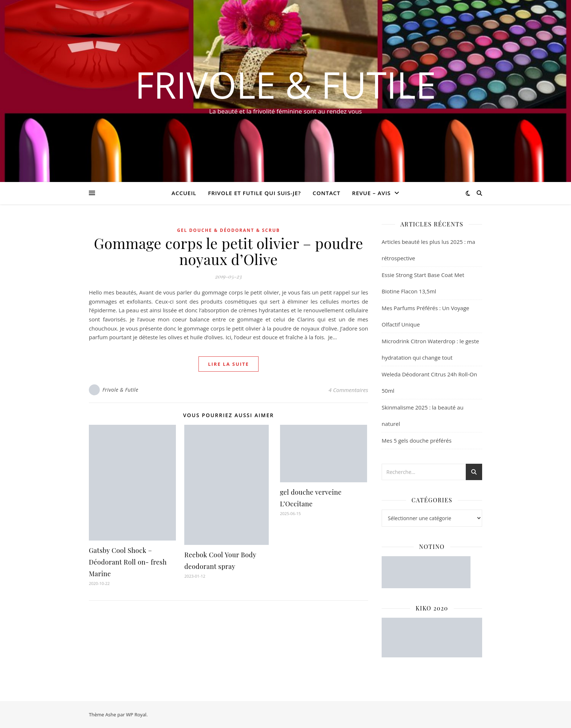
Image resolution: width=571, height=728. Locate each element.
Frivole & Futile (286, 84)
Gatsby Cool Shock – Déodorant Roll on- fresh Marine (128, 562)
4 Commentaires (348, 390)
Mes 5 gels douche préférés (417, 440)
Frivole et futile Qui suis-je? (254, 193)
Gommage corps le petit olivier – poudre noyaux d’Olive (229, 251)
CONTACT (326, 193)
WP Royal (136, 715)
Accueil (184, 193)
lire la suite (229, 364)
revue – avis (371, 193)
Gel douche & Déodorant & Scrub (229, 230)
